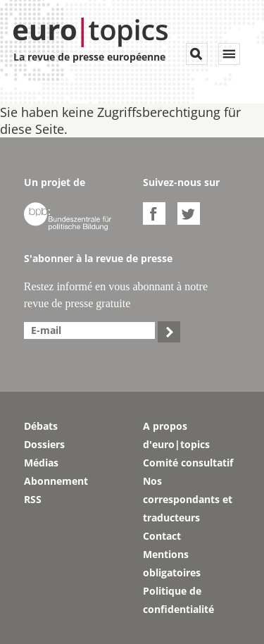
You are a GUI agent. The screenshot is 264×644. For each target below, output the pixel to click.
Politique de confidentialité (178, 600)
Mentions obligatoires (172, 563)
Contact (162, 536)
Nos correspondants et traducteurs (188, 499)
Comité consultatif (188, 463)
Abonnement (56, 481)
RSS (33, 499)
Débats (41, 426)
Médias (41, 463)
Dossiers (44, 444)
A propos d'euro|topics (176, 435)
